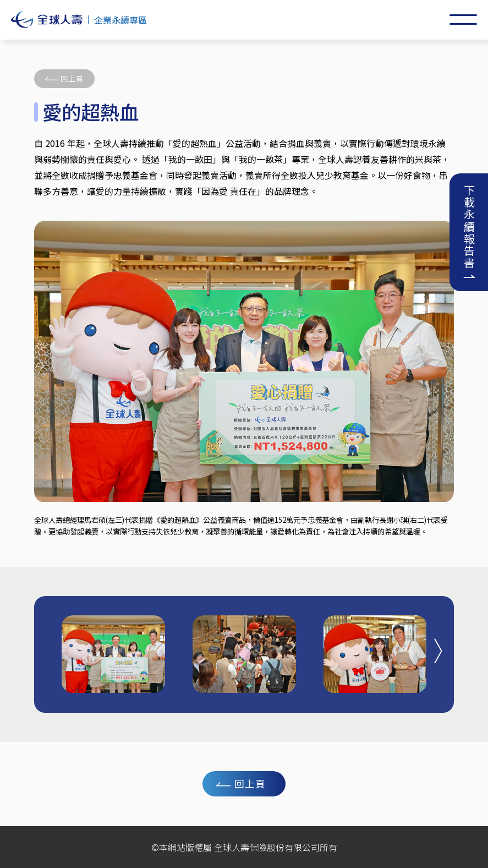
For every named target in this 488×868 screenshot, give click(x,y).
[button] (438, 651)
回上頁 (72, 78)
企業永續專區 (120, 20)
